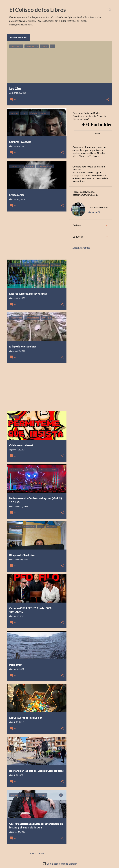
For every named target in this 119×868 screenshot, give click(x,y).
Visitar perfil (94, 212)
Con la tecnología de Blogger (59, 864)
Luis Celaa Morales (98, 207)
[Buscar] (110, 10)
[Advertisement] (35, 236)
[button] (108, 99)
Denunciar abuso (81, 248)
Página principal (19, 37)
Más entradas (37, 853)
